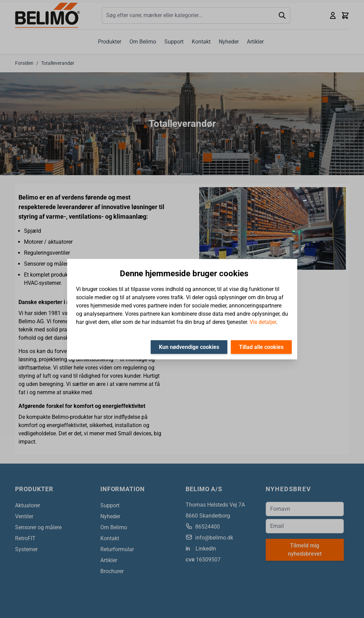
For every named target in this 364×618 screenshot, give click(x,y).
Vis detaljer (263, 322)
